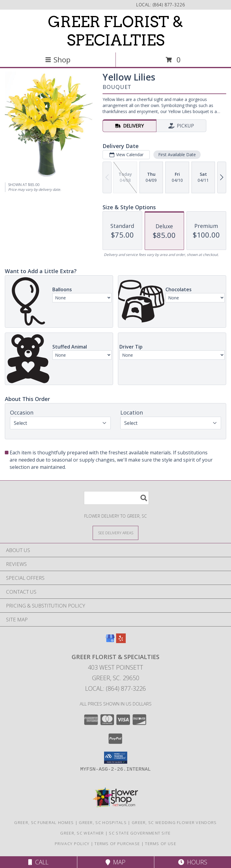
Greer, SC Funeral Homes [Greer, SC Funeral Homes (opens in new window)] (44, 822)
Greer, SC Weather (82, 833)
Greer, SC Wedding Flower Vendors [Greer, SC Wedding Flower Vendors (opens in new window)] (174, 822)
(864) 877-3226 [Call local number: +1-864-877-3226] (169, 5)
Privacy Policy (72, 844)
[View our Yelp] (121, 641)
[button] (116, 758)
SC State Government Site (140, 833)
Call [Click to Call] (38, 862)
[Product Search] (116, 498)
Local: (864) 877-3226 (115, 688)
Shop (58, 60)
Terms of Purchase (117, 844)
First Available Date (177, 155)
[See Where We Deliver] (115, 533)
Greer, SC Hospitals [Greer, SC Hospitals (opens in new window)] (103, 822)
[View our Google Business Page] (110, 641)
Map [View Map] (115, 862)
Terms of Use (161, 844)
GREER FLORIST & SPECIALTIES (115, 31)
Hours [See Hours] (193, 862)
